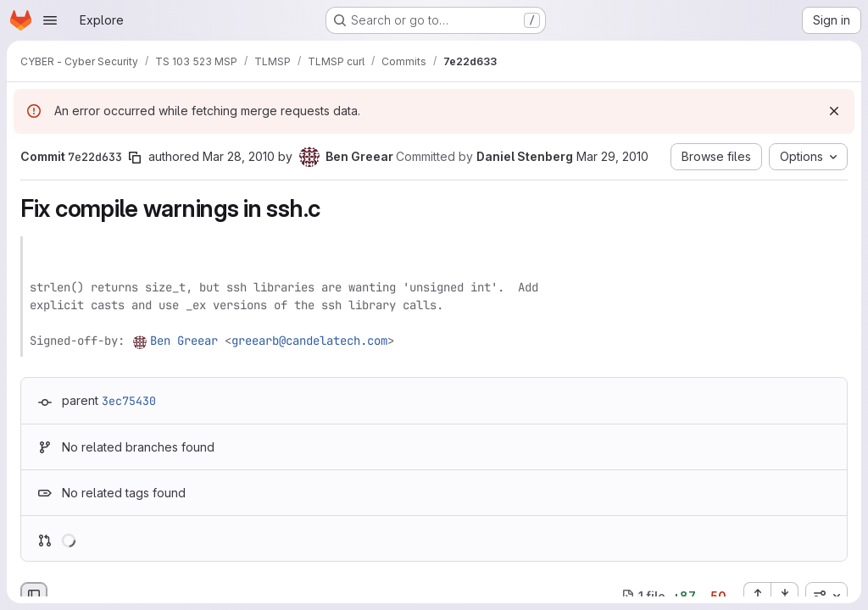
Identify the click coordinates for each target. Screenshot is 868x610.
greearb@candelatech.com (309, 341)
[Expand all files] (757, 596)
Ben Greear (184, 341)
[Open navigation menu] (50, 20)
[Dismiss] (834, 111)
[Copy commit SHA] (135, 158)
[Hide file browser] (34, 596)
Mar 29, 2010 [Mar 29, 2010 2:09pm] (612, 156)
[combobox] (826, 596)
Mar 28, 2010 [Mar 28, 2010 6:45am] (239, 156)
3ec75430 (129, 401)
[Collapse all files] (785, 596)
